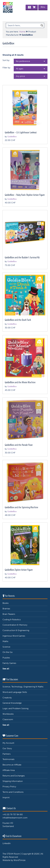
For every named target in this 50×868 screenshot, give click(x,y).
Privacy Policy (9, 787)
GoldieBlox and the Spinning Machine (21, 507)
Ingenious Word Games (14, 636)
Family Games (9, 663)
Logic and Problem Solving (15, 708)
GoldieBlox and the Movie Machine (20, 382)
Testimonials (8, 759)
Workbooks (8, 714)
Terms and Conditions (13, 792)
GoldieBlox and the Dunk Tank (18, 320)
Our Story (7, 748)
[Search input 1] (23, 25)
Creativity (7, 698)
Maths (5, 641)
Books (6, 603)
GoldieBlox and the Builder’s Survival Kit (22, 257)
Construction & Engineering (16, 630)
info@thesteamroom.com (15, 818)
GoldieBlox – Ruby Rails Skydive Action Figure (25, 195)
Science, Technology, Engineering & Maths (23, 687)
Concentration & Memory (15, 625)
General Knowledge (12, 703)
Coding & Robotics (12, 620)
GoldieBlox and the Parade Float (19, 445)
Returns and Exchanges (14, 776)
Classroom (8, 719)
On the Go (8, 652)
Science (6, 647)
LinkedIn (7, 843)
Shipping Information (13, 781)
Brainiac (6, 609)
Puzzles (6, 658)
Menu (43, 7)
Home (22, 32)
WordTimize (20, 860)
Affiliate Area (9, 770)
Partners (7, 754)
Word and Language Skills (15, 692)
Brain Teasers (9, 614)
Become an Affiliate (12, 765)
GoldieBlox (12, 137)
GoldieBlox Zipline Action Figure (19, 570)
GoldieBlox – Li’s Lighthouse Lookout (21, 132)
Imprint (6, 797)
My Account (8, 743)
